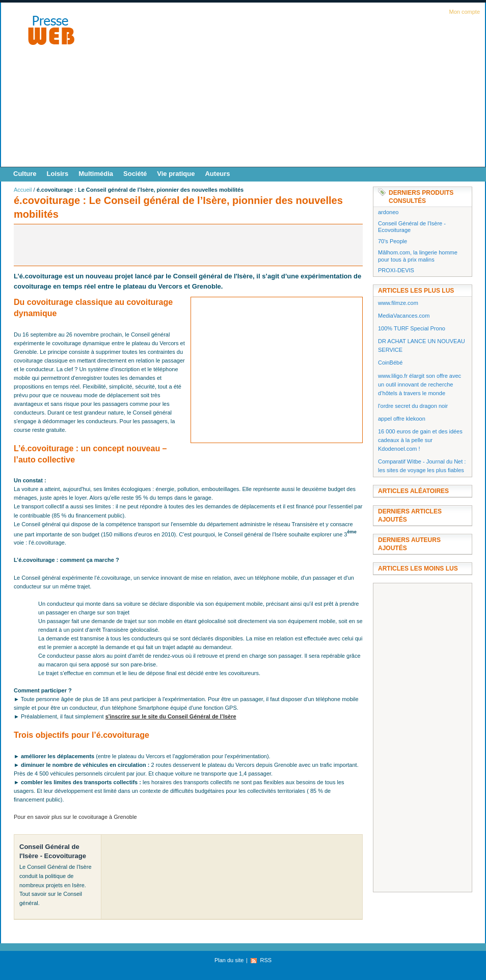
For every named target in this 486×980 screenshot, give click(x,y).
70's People (393, 241)
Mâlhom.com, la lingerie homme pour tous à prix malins (418, 256)
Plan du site (229, 960)
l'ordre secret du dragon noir (413, 406)
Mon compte (464, 12)
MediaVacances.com (404, 316)
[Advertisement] (314, 88)
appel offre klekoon (402, 419)
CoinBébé (390, 363)
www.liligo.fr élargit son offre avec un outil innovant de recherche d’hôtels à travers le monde (420, 384)
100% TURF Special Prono (412, 328)
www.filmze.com (398, 303)
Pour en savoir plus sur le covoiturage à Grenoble (75, 817)
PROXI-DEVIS (396, 270)
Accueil (23, 190)
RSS (266, 960)
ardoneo (388, 212)
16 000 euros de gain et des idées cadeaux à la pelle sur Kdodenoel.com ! (420, 440)
